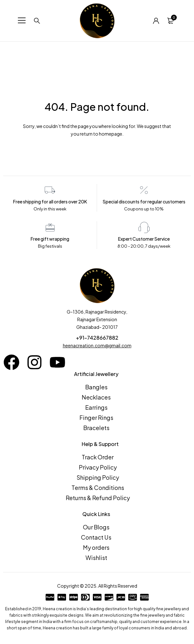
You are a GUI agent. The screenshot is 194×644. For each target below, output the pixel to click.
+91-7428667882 (97, 338)
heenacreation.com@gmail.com (97, 345)
